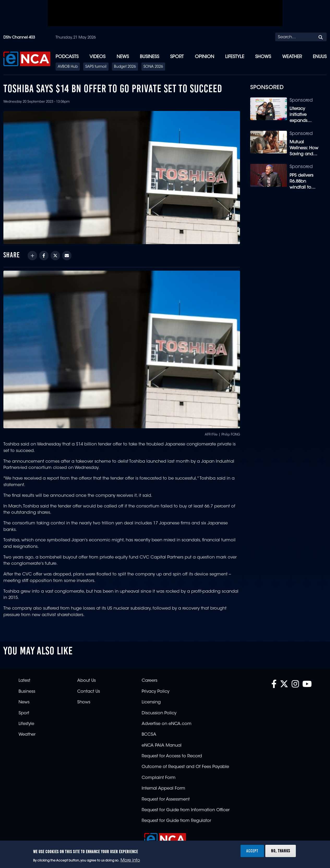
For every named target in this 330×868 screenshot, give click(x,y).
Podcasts (67, 57)
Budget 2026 (125, 67)
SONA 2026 (153, 67)
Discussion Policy (159, 713)
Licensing (151, 702)
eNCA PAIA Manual (162, 746)
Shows (263, 57)
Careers (149, 681)
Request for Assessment (166, 799)
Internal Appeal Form (163, 789)
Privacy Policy (155, 692)
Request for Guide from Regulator (176, 821)
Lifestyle (235, 57)
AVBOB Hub (68, 67)
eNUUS (320, 57)
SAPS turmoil (96, 67)
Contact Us (89, 692)
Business (149, 57)
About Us (86, 681)
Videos (97, 57)
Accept (252, 851)
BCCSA (149, 735)
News (123, 57)
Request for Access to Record (172, 756)
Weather (292, 57)
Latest (24, 681)
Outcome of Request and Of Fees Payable (185, 767)
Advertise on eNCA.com (167, 724)
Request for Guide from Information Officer (186, 810)
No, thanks (281, 851)
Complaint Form (159, 778)
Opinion (205, 57)
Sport (177, 57)
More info (130, 860)
